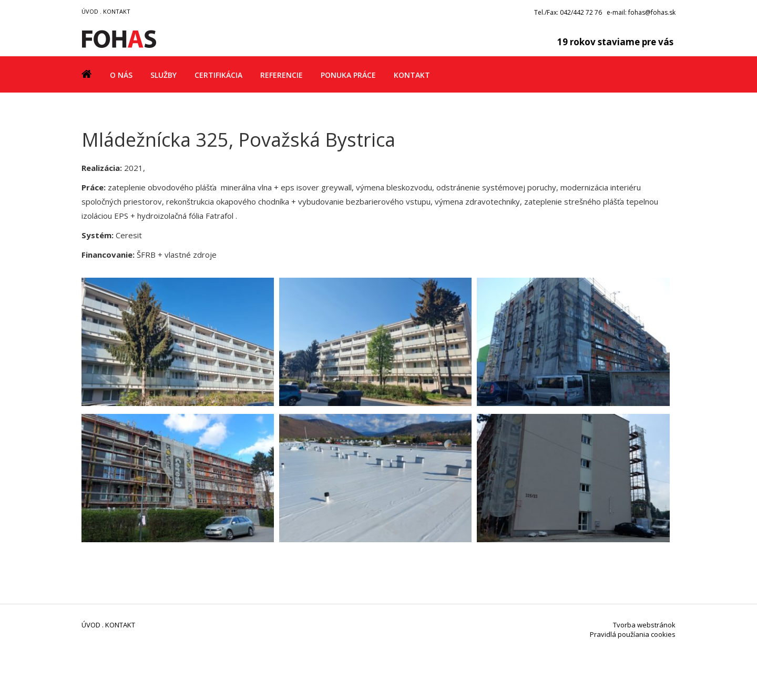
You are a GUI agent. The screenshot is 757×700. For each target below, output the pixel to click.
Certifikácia (218, 75)
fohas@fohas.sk (652, 12)
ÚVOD (90, 11)
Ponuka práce (348, 75)
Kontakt (412, 75)
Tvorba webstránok (644, 625)
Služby (163, 75)
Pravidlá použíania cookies (633, 634)
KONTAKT (117, 11)
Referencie (282, 75)
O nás (121, 75)
